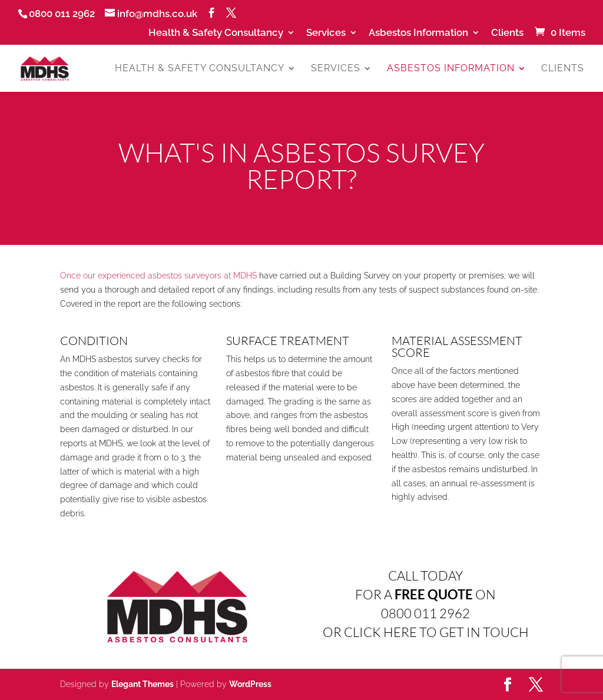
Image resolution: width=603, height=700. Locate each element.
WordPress (250, 684)
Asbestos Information (418, 33)
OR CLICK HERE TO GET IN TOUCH (426, 632)
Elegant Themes (143, 684)
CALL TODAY (425, 575)
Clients (507, 33)
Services (326, 33)
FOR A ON (425, 594)
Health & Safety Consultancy (216, 33)
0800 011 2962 (425, 613)
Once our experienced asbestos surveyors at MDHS (158, 276)
